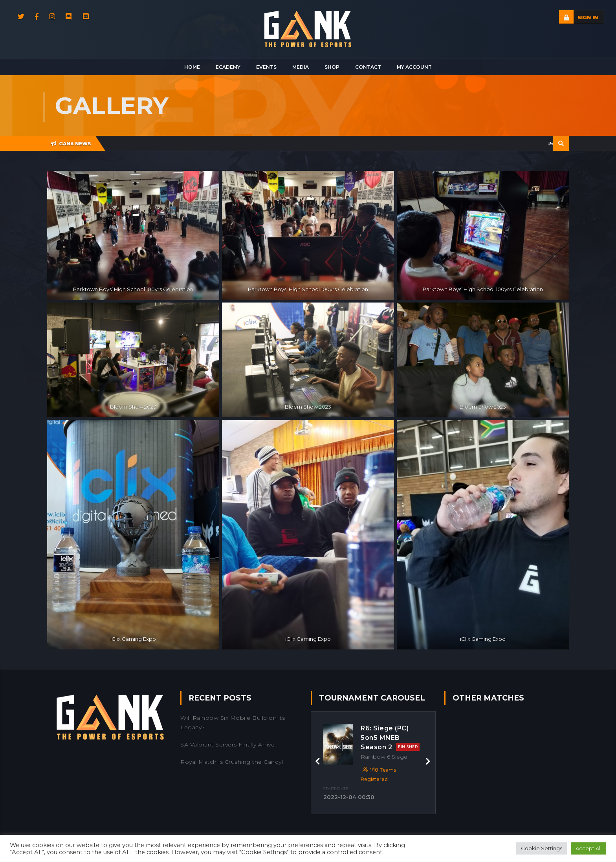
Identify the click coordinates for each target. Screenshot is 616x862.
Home (192, 67)
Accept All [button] (588, 848)
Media (301, 67)
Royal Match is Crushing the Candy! (232, 762)
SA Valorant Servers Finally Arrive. (228, 745)
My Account (414, 67)
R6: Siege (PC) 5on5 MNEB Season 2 (390, 738)
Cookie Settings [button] (542, 848)
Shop (332, 67)
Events (266, 67)
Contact (368, 67)
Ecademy (228, 67)
